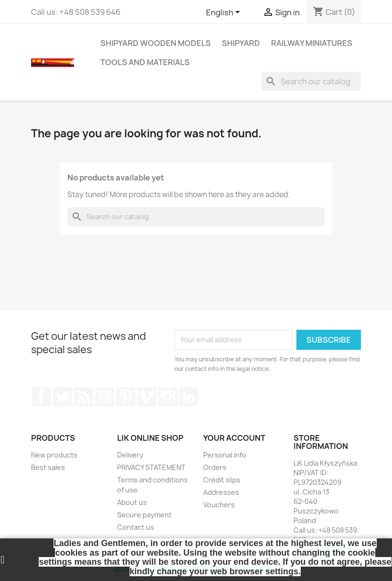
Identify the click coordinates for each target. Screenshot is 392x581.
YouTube (105, 397)
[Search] (311, 81)
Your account (234, 438)
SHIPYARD (241, 43)
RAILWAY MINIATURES (312, 43)
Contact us (136, 527)
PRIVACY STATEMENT (151, 467)
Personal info (225, 455)
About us (132, 502)
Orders (215, 467)
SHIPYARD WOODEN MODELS (156, 43)
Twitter (63, 397)
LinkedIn (189, 397)
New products (54, 455)
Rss (84, 397)
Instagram (168, 397)
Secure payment (144, 515)
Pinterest (126, 397)
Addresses (221, 492)
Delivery (130, 455)
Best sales (48, 467)
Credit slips (222, 480)
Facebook (42, 397)
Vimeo (147, 397)
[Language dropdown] (225, 13)
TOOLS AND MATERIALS (145, 62)
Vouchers (219, 505)
